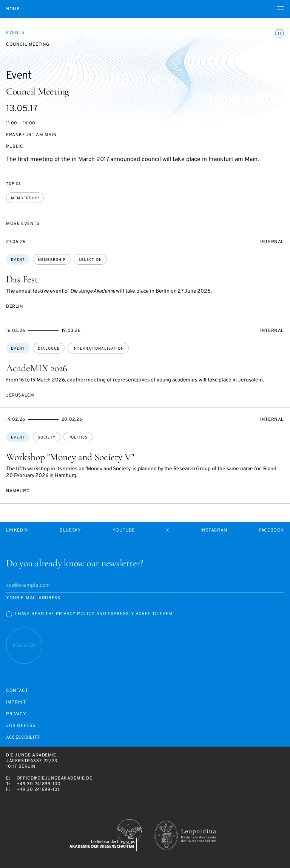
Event (18, 260)
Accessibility (23, 738)
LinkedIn (17, 531)
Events (15, 33)
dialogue (49, 349)
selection (90, 260)
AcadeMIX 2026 (37, 368)
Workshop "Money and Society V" (70, 457)
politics (78, 438)
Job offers (21, 726)
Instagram (214, 531)
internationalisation (98, 349)
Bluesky (70, 531)
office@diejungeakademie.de (55, 778)
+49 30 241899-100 (39, 784)
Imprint (16, 703)
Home (13, 9)
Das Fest (22, 279)
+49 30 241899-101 (38, 790)
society (47, 438)
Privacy (16, 714)
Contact (17, 691)
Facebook (271, 531)
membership (25, 198)
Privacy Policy (75, 614)
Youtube (124, 531)
